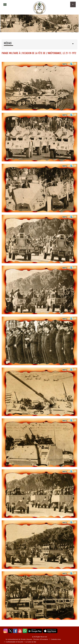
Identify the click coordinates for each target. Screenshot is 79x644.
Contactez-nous (56, 639)
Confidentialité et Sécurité (14, 642)
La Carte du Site (31, 642)
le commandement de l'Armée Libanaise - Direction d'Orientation (27, 639)
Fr (73, 4)
